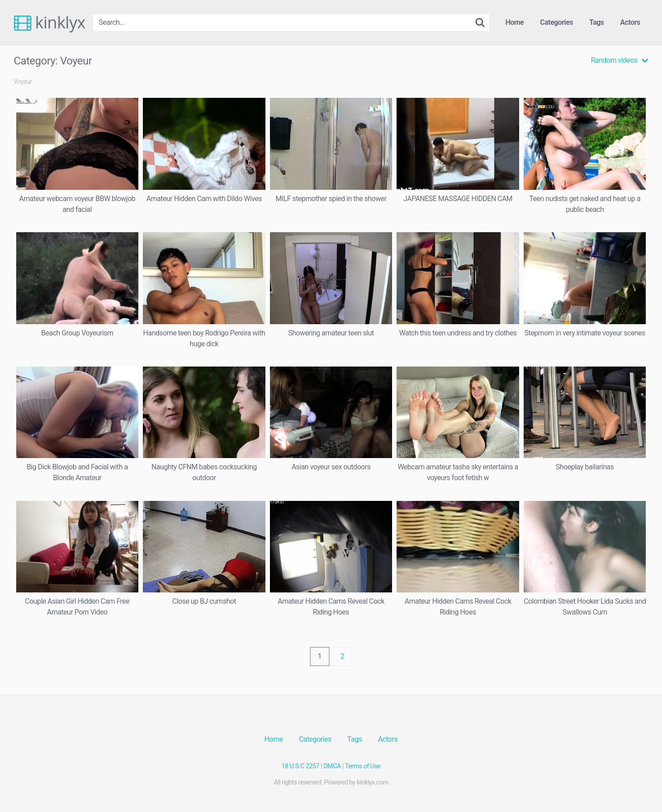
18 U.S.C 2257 (301, 766)
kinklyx (50, 23)
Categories (556, 22)
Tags (596, 22)
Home (514, 22)
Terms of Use (363, 766)
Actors (630, 22)
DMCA (332, 766)
